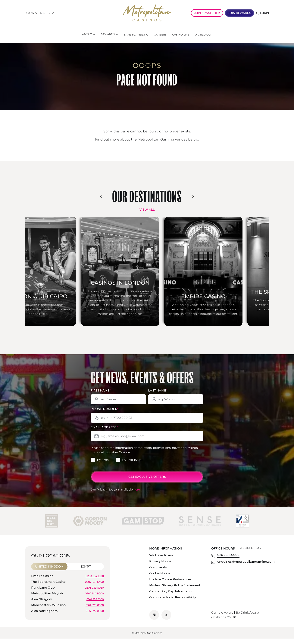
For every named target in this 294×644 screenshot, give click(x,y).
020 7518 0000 (228, 560)
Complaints (158, 573)
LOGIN (262, 13)
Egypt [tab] (86, 572)
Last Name (158, 396)
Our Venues (40, 13)
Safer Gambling (136, 35)
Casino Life (181, 35)
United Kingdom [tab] (49, 572)
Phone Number (105, 414)
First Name (101, 396)
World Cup (203, 35)
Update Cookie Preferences (170, 585)
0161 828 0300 (95, 610)
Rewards (108, 34)
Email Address (105, 433)
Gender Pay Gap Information (171, 597)
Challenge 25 (221, 623)
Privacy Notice (160, 567)
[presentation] (101, 197)
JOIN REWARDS (239, 13)
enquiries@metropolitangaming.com (246, 567)
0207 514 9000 (94, 599)
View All (147, 210)
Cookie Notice (160, 579)
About (87, 34)
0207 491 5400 (94, 587)
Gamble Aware (222, 618)
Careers (160, 35)
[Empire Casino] (234, 274)
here (137, 495)
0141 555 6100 (95, 605)
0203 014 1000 (95, 581)
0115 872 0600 (95, 616)
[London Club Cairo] (60, 274)
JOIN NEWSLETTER (207, 13)
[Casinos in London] (147, 274)
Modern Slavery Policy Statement (175, 591)
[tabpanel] (67, 599)
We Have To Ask (161, 561)
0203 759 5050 (94, 593)
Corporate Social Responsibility (173, 603)
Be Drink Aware (247, 618)
